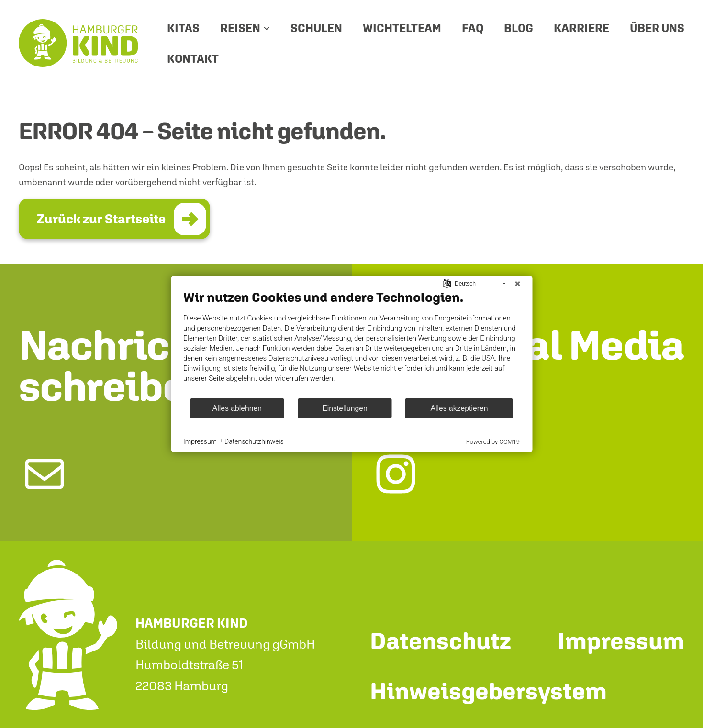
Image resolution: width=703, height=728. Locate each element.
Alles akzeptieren (459, 408)
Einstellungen (345, 408)
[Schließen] (517, 284)
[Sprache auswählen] (447, 283)
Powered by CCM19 (493, 442)
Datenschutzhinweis (254, 441)
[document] (351, 343)
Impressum (200, 441)
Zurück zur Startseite (101, 219)
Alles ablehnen (237, 408)
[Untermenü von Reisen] (267, 28)
